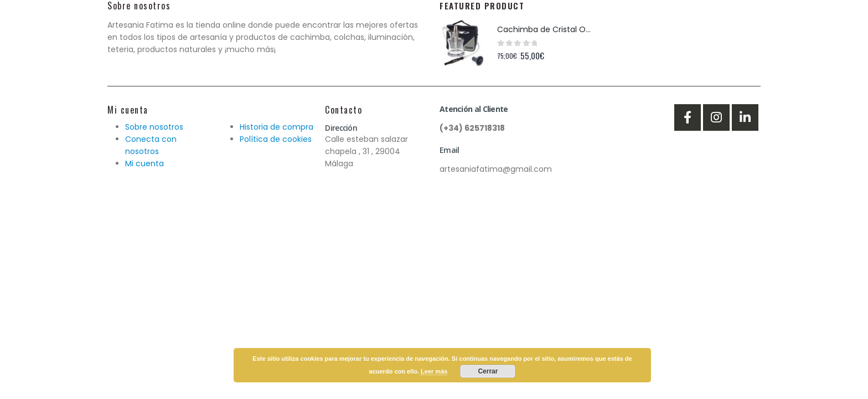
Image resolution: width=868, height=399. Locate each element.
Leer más (434, 371)
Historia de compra (277, 127)
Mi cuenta (144, 163)
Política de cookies (276, 139)
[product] (463, 43)
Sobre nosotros (154, 127)
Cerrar (488, 371)
